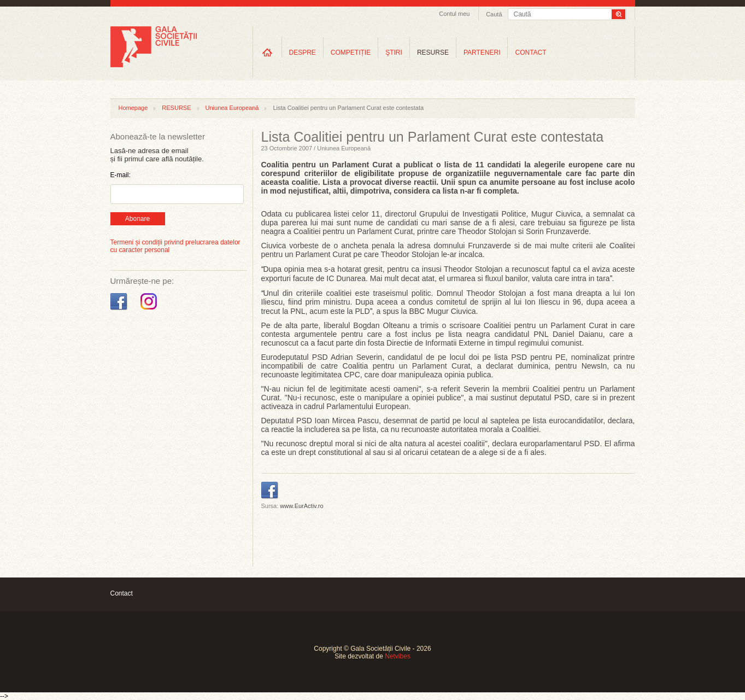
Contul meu (454, 14)
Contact (122, 593)
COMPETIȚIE (351, 52)
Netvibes (398, 656)
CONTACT (530, 52)
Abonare (137, 219)
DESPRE (303, 52)
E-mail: (121, 175)
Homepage (133, 108)
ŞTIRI (394, 52)
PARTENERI (482, 52)
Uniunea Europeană (232, 108)
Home (267, 52)
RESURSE (433, 52)
